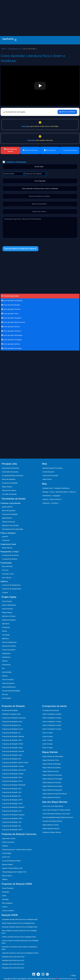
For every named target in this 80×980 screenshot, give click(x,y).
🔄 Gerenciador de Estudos (10, 150)
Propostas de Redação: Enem (12, 722)
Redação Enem (48, 488)
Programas (6, 627)
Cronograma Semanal (9, 559)
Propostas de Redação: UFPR (12, 804)
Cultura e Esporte (8, 911)
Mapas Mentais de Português (52, 779)
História (72, 492)
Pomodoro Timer (8, 574)
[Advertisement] (40, 16)
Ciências (5, 676)
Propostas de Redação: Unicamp (13, 751)
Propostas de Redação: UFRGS (13, 744)
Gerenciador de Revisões (10, 468)
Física (52, 492)
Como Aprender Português (11, 340)
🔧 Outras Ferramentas (70, 150)
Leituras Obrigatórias (9, 642)
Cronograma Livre (14, 49)
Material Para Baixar (9, 491)
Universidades (7, 672)
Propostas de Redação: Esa (11, 725)
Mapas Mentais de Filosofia (52, 783)
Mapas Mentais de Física (51, 760)
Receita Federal (7, 865)
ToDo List (5, 570)
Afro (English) (7, 698)
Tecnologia (6, 635)
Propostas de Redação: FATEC (12, 781)
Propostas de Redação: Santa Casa (14, 770)
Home (4, 49)
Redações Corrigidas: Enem (11, 714)
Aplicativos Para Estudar (10, 525)
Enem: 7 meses (48, 740)
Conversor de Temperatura (11, 585)
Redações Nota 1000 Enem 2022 (13, 964)
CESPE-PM (6, 857)
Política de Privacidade (50, 476)
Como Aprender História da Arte (13, 322)
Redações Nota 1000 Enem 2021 (13, 960)
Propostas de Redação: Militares (13, 737)
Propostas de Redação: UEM (12, 792)
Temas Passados (8, 888)
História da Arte (56, 499)
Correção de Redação (9, 494)
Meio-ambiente (7, 903)
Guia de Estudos (7, 609)
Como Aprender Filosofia (11, 309)
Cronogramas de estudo (51, 710)
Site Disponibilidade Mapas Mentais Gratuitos (58, 818)
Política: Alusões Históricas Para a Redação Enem (19, 937)
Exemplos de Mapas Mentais (52, 821)
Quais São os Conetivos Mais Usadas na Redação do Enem (19, 948)
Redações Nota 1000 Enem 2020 (13, 957)
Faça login (25, 126)
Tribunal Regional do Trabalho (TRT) (14, 872)
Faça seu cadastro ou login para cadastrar (21, 249)
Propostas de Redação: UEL (12, 796)
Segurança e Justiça (9, 839)
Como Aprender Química (11, 344)
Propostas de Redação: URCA (12, 778)
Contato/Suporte (48, 472)
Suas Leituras (7, 578)
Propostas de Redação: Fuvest (12, 729)
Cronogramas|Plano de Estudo (13, 476)
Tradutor (5, 593)
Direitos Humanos (8, 842)
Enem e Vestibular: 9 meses (52, 714)
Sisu (3, 668)
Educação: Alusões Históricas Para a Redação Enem (20, 927)
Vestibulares (6, 654)
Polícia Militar (7, 853)
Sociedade (5, 892)
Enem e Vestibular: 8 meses (52, 718)
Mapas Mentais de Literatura (52, 775)
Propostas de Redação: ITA (11, 733)
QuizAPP (5, 537)
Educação (5, 900)
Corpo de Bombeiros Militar (11, 861)
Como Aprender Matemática (12, 335)
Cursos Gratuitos (8, 680)
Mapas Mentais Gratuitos (51, 829)
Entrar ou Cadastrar (67, 112)
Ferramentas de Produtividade (12, 529)
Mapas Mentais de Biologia (52, 764)
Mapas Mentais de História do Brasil (55, 794)
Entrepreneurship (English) (11, 691)
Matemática (47, 496)
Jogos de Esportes (8, 683)
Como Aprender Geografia (11, 318)
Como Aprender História (11, 327)
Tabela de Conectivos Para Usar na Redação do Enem (20, 953)
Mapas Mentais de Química (52, 768)
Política (5, 907)
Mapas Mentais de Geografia (52, 790)
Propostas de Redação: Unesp (12, 748)
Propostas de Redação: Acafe (12, 755)
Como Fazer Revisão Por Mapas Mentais (56, 810)
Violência (5, 846)
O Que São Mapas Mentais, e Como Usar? (56, 814)
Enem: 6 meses (48, 744)
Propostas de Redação (10, 483)
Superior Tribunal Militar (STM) (12, 868)
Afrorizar (5, 695)
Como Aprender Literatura (11, 331)
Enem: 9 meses (48, 733)
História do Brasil (62, 492)
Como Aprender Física (10, 314)
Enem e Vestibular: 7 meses (52, 722)
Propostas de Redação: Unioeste (13, 807)
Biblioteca (5, 639)
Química (45, 499)
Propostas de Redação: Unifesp (13, 774)
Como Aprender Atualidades (12, 301)
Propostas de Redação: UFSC (12, 811)
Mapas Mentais (7, 487)
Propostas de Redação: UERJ (12, 740)
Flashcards (6, 540)
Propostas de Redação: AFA (11, 759)
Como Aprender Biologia (11, 305)
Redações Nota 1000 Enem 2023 (13, 968)
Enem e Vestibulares (9, 605)
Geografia (46, 503)
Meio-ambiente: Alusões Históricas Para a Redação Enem (19, 932)
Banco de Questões (9, 479)
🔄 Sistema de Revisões (30, 150)
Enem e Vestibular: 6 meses (52, 725)
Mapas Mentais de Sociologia (52, 786)
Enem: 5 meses (48, 748)
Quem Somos (47, 479)
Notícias (5, 661)
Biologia (45, 492)
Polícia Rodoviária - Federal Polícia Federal (17, 850)
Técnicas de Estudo (8, 522)
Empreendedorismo (9, 687)
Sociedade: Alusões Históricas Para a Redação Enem (20, 920)
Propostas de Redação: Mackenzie (14, 785)
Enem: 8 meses (48, 737)
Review (5, 631)
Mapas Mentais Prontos (51, 825)
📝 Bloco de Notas (50, 150)
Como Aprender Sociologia (11, 349)
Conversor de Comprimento (12, 589)
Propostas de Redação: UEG (12, 789)
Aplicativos (6, 624)
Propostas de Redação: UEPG (12, 800)
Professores (6, 665)
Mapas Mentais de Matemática (53, 757)
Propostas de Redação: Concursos (14, 718)
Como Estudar (7, 601)
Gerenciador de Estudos (10, 472)
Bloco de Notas (7, 566)
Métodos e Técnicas (9, 616)
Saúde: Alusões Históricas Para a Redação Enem (18, 923)
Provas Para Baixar (9, 650)
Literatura (55, 503)
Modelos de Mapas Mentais (52, 832)
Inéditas (5, 880)
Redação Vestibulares (62, 488)
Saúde (4, 896)
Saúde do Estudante (9, 620)
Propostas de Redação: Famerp (13, 766)
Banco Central (7, 876)
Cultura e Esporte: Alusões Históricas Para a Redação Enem (20, 942)
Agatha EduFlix (7, 507)
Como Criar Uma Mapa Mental (53, 806)
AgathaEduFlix (7, 518)
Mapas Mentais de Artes (51, 772)
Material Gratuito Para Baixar (53, 468)
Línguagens (57, 496)
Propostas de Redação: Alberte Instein (15, 763)
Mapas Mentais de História (51, 798)
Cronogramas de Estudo (10, 555)
